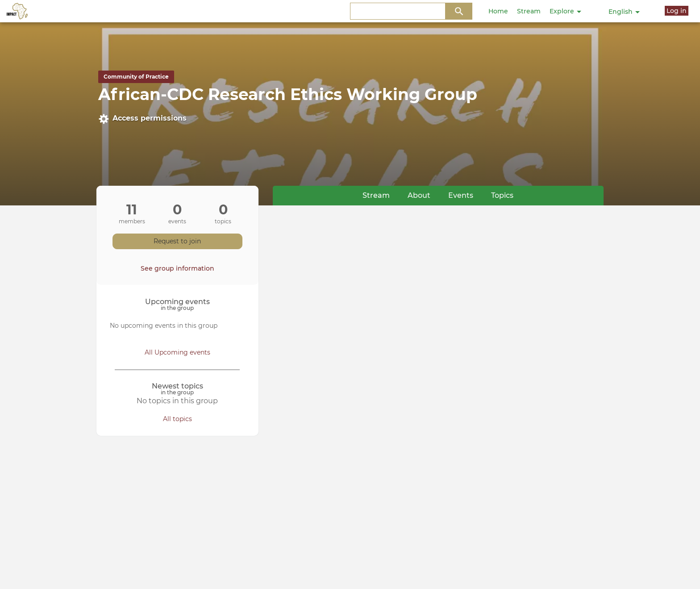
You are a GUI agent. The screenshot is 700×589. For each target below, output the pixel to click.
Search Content (459, 11)
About (419, 195)
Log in (677, 11)
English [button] (624, 12)
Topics (502, 195)
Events (461, 195)
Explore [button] (565, 11)
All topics (177, 419)
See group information (177, 268)
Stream (529, 11)
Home (498, 11)
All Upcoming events (177, 352)
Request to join (177, 241)
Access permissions (142, 119)
